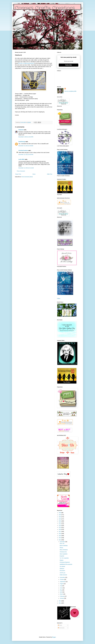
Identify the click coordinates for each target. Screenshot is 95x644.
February (62, 596)
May (61, 590)
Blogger (54, 637)
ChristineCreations (23, 150)
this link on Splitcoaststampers (26, 63)
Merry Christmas (64, 550)
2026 (60, 513)
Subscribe (69, 65)
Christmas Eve (63, 552)
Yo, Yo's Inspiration (64, 558)
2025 (60, 515)
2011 (60, 603)
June (61, 588)
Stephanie (21, 130)
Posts (60, 625)
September (63, 582)
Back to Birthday (64, 546)
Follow (59, 299)
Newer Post (18, 174)
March (62, 594)
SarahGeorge (22, 142)
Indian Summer (63, 575)
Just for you (62, 573)
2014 (60, 538)
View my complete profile (70, 91)
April (61, 592)
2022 (60, 521)
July (61, 586)
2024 (60, 517)
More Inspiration (64, 554)
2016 (60, 534)
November (63, 577)
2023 (60, 519)
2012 (60, 601)
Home (34, 174)
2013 (60, 540)
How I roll (62, 543)
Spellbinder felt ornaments (66, 564)
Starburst (62, 569)
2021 (60, 523)
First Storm (62, 571)
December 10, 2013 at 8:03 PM (26, 155)
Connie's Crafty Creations (45, 8)
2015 (60, 536)
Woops (61, 548)
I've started (62, 566)
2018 (60, 529)
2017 (60, 531)
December (63, 542)
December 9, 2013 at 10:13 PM (26, 137)
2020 (60, 525)
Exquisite (62, 556)
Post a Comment (21, 171)
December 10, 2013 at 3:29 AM (26, 146)
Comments (61, 628)
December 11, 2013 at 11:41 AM (26, 168)
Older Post (50, 174)
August (62, 584)
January (62, 598)
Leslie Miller (21, 159)
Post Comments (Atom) (27, 177)
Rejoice (62, 560)
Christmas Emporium (65, 562)
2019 (60, 527)
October (62, 579)
